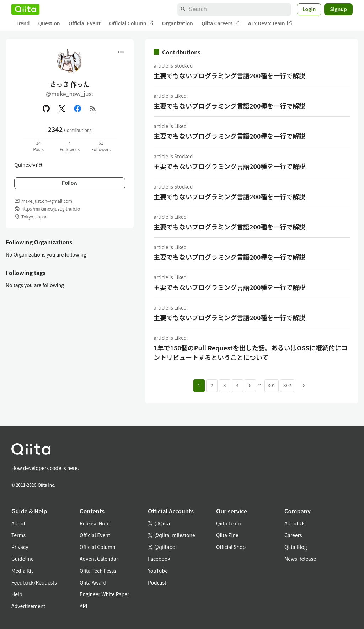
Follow (70, 183)
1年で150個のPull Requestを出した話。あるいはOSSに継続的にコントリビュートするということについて (251, 352)
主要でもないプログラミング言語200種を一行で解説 (229, 75)
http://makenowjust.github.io (51, 209)
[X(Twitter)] (62, 109)
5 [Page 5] (250, 385)
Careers (293, 535)
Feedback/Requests (34, 582)
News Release (300, 559)
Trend (23, 23)
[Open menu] (121, 52)
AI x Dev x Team (270, 23)
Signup (338, 9)
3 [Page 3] (224, 385)
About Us (295, 523)
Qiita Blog (296, 547)
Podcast (157, 582)
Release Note (95, 523)
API (83, 606)
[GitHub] (46, 109)
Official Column (131, 23)
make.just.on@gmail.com (47, 201)
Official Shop (231, 547)
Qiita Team (229, 523)
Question (49, 23)
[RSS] (93, 109)
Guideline (23, 559)
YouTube (158, 571)
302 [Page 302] (287, 385)
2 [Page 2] (212, 385)
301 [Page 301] (272, 385)
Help (17, 594)
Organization (178, 23)
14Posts (38, 146)
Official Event (85, 23)
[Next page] (304, 386)
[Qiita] (25, 9)
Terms (18, 535)
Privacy (20, 547)
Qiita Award (93, 582)
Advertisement (28, 606)
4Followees (70, 146)
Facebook (159, 559)
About (18, 523)
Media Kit (22, 571)
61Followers (101, 146)
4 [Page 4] (237, 385)
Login (309, 9)
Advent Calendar (99, 559)
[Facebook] (77, 109)
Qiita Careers (221, 23)
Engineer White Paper (105, 594)
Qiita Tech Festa (98, 571)
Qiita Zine (227, 535)
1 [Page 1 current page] (199, 385)
